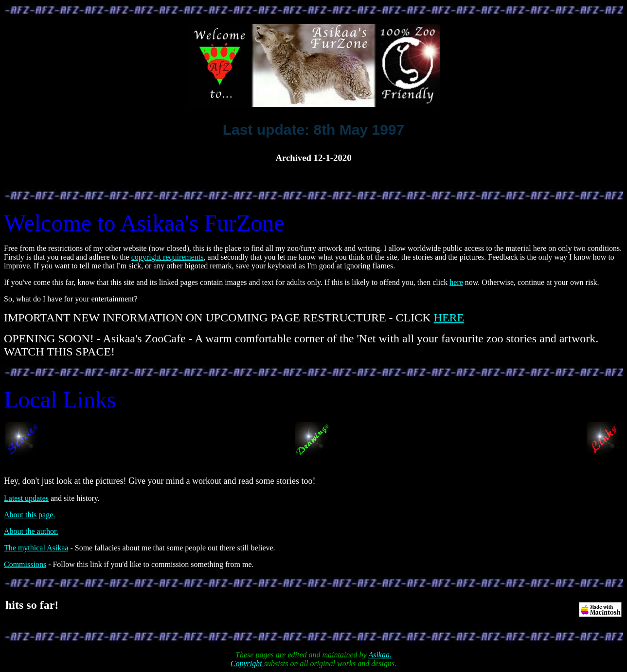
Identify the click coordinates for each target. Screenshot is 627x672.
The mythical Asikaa (36, 548)
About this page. (29, 515)
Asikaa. (380, 655)
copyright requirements (168, 257)
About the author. (31, 531)
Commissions (25, 564)
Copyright (247, 663)
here (456, 282)
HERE (449, 318)
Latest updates (26, 498)
